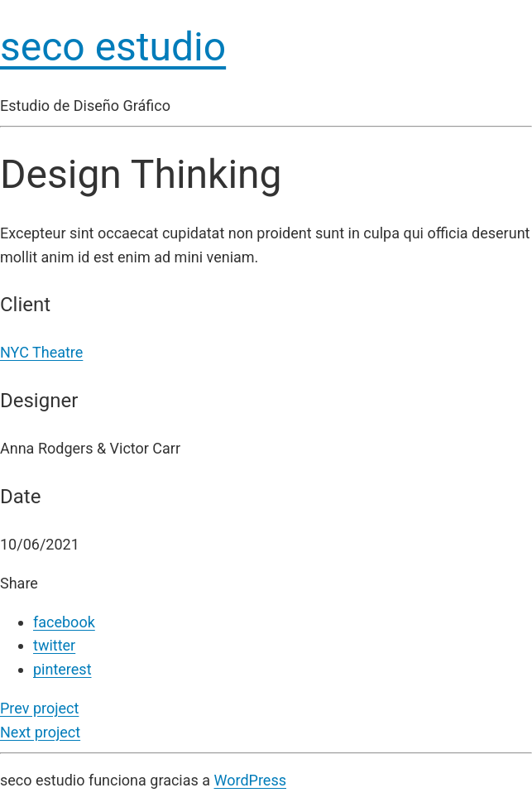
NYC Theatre (41, 352)
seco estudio (113, 47)
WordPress (250, 780)
